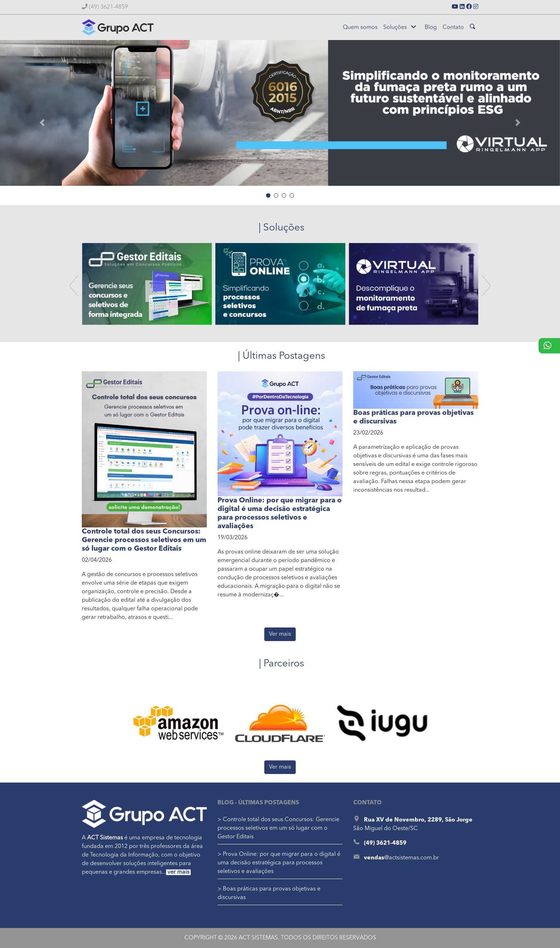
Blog (431, 28)
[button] (42, 123)
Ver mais (280, 634)
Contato (453, 28)
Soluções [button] (400, 27)
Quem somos (360, 28)
